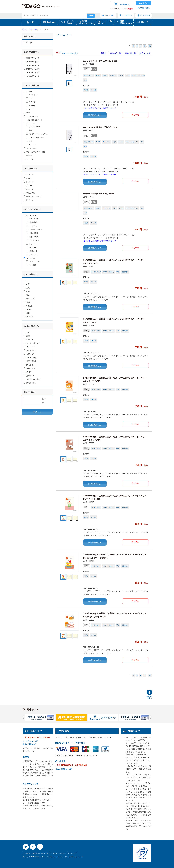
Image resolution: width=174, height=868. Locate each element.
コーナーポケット (32, 343)
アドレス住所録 (70, 22)
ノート (30, 109)
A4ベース (29, 189)
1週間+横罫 (32, 222)
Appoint (28, 92)
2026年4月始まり (32, 76)
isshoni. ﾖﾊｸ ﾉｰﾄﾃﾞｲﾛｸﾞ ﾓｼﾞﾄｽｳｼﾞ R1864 (100, 127)
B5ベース (29, 178)
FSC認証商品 (30, 383)
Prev (24, 718)
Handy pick (51, 22)
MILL (27, 113)
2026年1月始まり (32, 73)
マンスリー (29, 258)
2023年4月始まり (32, 58)
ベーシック (32, 95)
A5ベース (29, 175)
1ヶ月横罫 (31, 265)
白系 (27, 284)
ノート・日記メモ (107, 22)
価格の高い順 (130, 53)
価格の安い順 (116, 53)
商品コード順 (145, 53)
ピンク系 (28, 317)
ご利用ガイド (127, 15)
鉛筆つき (28, 340)
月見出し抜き (30, 358)
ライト (30, 98)
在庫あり (28, 43)
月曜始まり (29, 376)
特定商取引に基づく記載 (40, 853)
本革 (27, 332)
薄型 (27, 336)
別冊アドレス (30, 350)
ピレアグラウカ (33, 127)
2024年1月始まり (32, 62)
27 (150, 46)
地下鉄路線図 (30, 361)
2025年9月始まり (32, 69)
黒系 (27, 281)
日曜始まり (29, 354)
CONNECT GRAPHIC (33, 120)
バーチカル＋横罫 (34, 229)
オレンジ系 (29, 299)
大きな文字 (32, 102)
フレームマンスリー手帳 (34, 152)
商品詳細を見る (95, 115)
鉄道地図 (28, 365)
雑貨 (29, 141)
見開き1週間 (32, 233)
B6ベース (29, 182)
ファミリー (32, 255)
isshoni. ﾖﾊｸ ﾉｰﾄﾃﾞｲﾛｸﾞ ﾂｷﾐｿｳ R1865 (99, 194)
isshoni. (28, 156)
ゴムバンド (29, 347)
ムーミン (28, 159)
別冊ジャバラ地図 (32, 379)
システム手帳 (30, 148)
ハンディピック (31, 116)
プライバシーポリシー (58, 853)
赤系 (27, 288)
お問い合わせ (109, 15)
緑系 (27, 313)
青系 (27, 295)
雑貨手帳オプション (126, 22)
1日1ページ (32, 248)
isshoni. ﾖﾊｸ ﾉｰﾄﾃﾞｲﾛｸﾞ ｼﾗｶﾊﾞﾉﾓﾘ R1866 (100, 61)
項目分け (31, 244)
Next (150, 718)
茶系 (27, 291)
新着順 (104, 53)
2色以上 (28, 306)
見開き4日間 (32, 219)
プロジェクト (33, 240)
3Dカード (144, 22)
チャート (31, 106)
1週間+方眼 (32, 251)
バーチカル (32, 226)
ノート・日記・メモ (35, 138)
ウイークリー (30, 216)
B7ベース (29, 200)
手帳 (32, 22)
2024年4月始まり (32, 65)
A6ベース (29, 186)
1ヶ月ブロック (33, 261)
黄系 (27, 302)
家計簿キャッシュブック (89, 22)
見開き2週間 (32, 237)
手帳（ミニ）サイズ (33, 196)
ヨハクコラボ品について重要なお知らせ (100, 108)
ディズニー (29, 124)
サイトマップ (72, 853)
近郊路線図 (29, 368)
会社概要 (27, 853)
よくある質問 (145, 15)
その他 (28, 310)
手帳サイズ (29, 193)
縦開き (28, 372)
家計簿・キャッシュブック (38, 134)
